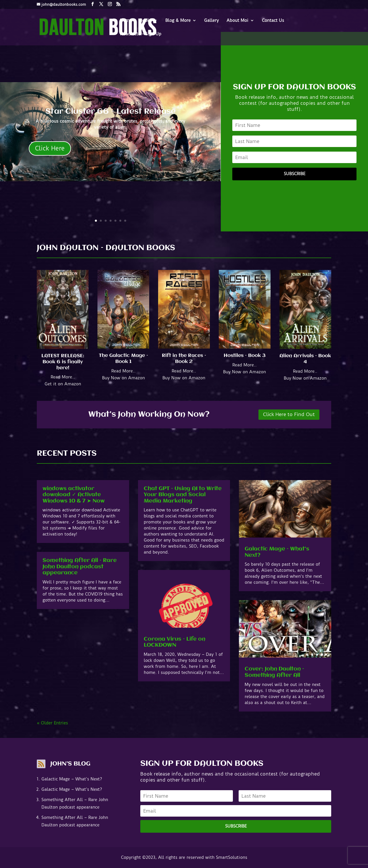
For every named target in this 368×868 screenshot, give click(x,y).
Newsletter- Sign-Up (141, 34)
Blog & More (178, 21)
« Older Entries (52, 723)
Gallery (211, 21)
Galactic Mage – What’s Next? (72, 779)
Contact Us (273, 21)
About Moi (237, 21)
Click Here (50, 148)
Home (126, 21)
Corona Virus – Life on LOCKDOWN (175, 642)
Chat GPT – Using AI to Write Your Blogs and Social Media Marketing (183, 495)
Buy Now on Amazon (123, 378)
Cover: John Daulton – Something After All (274, 672)
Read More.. (63, 377)
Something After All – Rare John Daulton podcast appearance (80, 567)
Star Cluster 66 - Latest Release (111, 112)
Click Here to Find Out (289, 414)
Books (146, 21)
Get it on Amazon (63, 384)
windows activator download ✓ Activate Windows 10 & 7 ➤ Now (74, 495)
